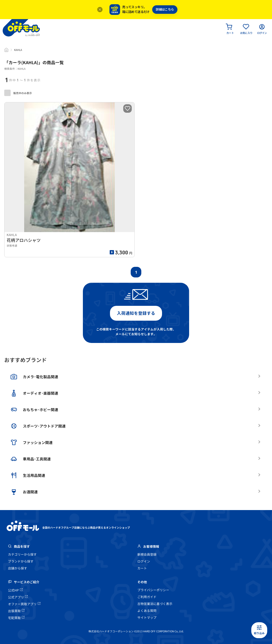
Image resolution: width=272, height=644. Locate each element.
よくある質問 (147, 611)
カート (142, 568)
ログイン (144, 561)
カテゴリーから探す (22, 554)
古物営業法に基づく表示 (155, 604)
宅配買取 (16, 618)
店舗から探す (18, 568)
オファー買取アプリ (24, 604)
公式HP (15, 590)
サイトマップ (147, 618)
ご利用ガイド (147, 597)
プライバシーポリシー (153, 590)
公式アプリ (18, 597)
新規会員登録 (147, 554)
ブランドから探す (21, 561)
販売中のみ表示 (18, 93)
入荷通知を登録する (136, 313)
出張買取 (16, 611)
